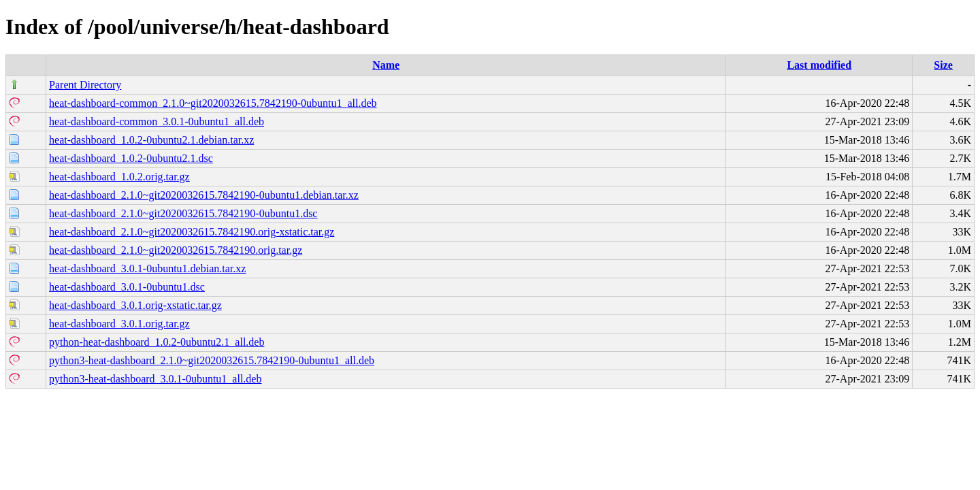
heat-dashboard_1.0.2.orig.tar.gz (119, 177)
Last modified (819, 65)
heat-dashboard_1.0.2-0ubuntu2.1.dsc (131, 158)
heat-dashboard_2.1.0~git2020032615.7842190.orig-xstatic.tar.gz (192, 232)
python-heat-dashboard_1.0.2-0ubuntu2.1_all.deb (157, 342)
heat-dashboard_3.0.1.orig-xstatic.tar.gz (135, 305)
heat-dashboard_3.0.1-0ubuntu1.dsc (127, 287)
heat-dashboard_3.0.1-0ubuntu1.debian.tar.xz (147, 268)
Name (386, 65)
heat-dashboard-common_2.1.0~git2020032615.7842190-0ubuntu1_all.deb (213, 103)
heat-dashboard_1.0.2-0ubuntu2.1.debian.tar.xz (151, 140)
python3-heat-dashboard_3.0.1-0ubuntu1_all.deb (155, 379)
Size (943, 65)
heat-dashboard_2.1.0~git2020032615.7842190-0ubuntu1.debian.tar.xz (204, 195)
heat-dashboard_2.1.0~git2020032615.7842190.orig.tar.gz (176, 250)
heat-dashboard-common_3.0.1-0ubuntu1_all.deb (157, 121)
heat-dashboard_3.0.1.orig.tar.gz (119, 324)
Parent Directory (85, 85)
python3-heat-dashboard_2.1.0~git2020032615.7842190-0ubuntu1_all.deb (212, 360)
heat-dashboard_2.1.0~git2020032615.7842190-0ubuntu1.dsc (183, 213)
